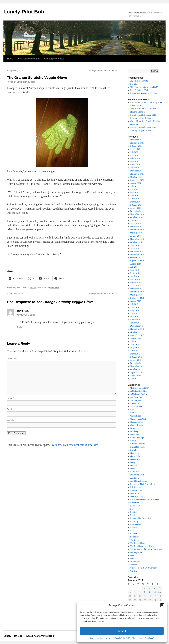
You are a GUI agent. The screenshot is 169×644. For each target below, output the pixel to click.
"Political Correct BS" (140, 388)
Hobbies (134, 465)
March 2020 (135, 202)
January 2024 (136, 149)
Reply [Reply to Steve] (19, 327)
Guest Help (135, 456)
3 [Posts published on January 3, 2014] (155, 588)
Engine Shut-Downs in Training (144, 93)
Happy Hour (136, 459)
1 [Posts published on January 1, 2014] (145, 588)
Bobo (33, 82)
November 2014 (137, 255)
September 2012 (137, 335)
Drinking (134, 431)
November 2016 (137, 239)
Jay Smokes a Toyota (139, 81)
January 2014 (136, 286)
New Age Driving (138, 496)
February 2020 (136, 205)
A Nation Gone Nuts (139, 391)
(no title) (134, 84)
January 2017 (136, 236)
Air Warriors (136, 400)
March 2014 (135, 279)
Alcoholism (135, 403)
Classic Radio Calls (138, 419)
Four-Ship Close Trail (139, 90)
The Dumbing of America (141, 546)
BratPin (134, 413)
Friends (133, 450)
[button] (162, 605)
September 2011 (137, 372)
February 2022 (136, 165)
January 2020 (136, 208)
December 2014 (137, 251)
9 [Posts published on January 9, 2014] (150, 592)
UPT (132, 555)
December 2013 (137, 289)
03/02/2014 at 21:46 (26, 315)
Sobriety (134, 534)
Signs (133, 531)
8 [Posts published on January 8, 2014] (145, 592)
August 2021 (136, 183)
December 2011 (137, 363)
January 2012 (136, 360)
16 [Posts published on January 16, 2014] (150, 596)
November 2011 (137, 366)
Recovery (134, 521)
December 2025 (137, 140)
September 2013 (137, 298)
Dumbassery (136, 434)
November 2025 (137, 143)
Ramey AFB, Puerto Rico (141, 518)
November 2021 (137, 174)
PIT (132, 509)
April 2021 (135, 189)
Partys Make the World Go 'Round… (146, 500)
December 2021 (137, 171)
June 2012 (135, 344)
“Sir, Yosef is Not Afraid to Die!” (144, 87)
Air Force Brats (137, 397)
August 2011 (136, 376)
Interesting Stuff (137, 475)
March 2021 (135, 192)
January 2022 (136, 168)
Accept (122, 631)
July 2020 (134, 196)
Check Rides (136, 416)
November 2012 (137, 329)
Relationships (136, 524)
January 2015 (136, 248)
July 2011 (134, 379)
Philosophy (135, 506)
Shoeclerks (135, 528)
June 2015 (135, 245)
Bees (132, 410)
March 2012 (135, 354)
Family (133, 441)
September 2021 (137, 180)
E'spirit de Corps (137, 438)
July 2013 (134, 304)
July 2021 (134, 186)
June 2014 (135, 270)
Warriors (134, 565)
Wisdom (134, 571)
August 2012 (136, 338)
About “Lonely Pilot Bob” (119, 638)
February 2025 (136, 146)
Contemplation (136, 422)
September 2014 (137, 261)
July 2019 (134, 220)
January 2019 (136, 224)
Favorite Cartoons (138, 444)
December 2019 (137, 211)
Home (10, 59)
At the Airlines (136, 407)
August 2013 (136, 301)
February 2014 (136, 282)
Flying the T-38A (138, 447)
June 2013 (135, 307)
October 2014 (136, 258)
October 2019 (136, 217)
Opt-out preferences (98, 638)
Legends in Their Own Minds (143, 484)
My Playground (15, 70)
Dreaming (135, 428)
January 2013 (136, 323)
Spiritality (135, 537)
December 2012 (137, 326)
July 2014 (134, 267)
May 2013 (135, 310)
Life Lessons (136, 487)
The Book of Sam (138, 543)
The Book (135, 540)
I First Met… (136, 472)
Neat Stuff (135, 493)
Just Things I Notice (139, 481)
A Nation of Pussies (139, 394)
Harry (133, 462)
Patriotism (135, 503)
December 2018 (137, 227)
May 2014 (135, 273)
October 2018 (136, 233)
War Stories (135, 562)
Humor (33, 287)
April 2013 (135, 313)
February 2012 (136, 357)
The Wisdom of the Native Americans (146, 549)
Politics (133, 512)
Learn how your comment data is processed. (75, 445)
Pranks (133, 515)
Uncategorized (136, 552)
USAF (133, 559)
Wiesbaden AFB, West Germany (144, 568)
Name (10, 398)
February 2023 (136, 158)
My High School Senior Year (103, 70)
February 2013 (136, 320)
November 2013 (137, 292)
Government (136, 453)
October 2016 (136, 242)
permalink (55, 287)
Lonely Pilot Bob (24, 12)
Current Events (137, 425)
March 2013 (135, 317)
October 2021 (136, 177)
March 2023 (135, 155)
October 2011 (136, 369)
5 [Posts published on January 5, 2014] (130, 592)
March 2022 (135, 161)
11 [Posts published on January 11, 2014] (160, 592)
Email (10, 409)
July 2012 (134, 341)
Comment (12, 359)
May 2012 (135, 348)
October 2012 (136, 332)
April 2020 (135, 199)
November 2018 (137, 230)
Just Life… (135, 478)
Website (11, 420)
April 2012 (135, 351)
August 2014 (136, 264)
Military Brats (136, 490)
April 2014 (135, 276)
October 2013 (136, 295)
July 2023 (134, 152)
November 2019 (137, 214)
